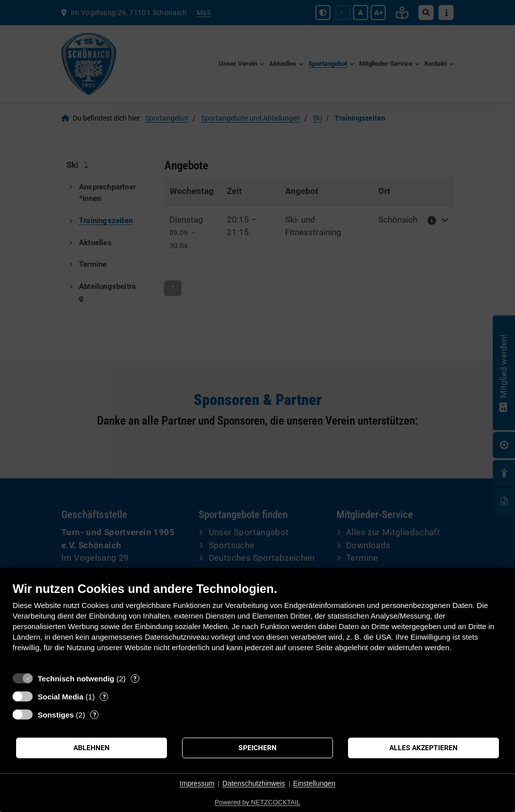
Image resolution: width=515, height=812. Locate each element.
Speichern (257, 748)
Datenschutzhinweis (254, 783)
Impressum (197, 783)
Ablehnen (92, 748)
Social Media (61, 697)
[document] (257, 624)
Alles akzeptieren (423, 748)
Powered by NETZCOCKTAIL (257, 802)
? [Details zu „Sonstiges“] (95, 715)
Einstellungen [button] (314, 783)
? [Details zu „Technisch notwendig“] (135, 679)
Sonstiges (56, 715)
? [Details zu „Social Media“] (104, 697)
